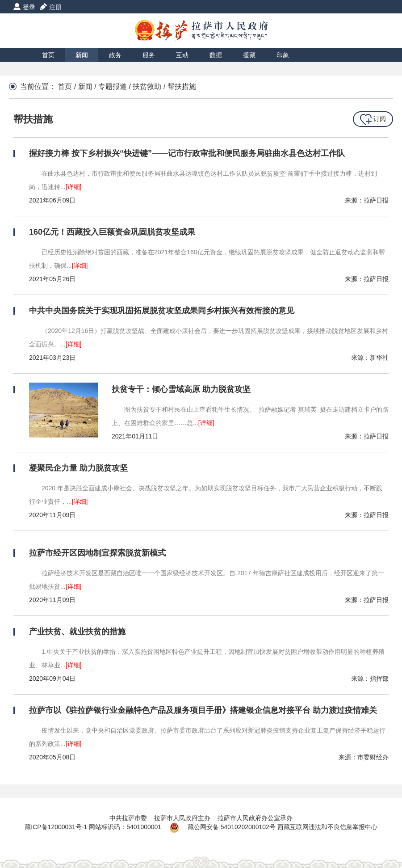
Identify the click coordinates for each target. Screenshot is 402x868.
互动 (182, 55)
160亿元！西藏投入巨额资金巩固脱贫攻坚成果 (112, 232)
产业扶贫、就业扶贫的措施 (77, 632)
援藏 (249, 55)
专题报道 (113, 86)
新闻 (82, 55)
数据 (216, 55)
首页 (48, 55)
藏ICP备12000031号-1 (57, 827)
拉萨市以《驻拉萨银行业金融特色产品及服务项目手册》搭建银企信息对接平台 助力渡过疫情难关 (203, 710)
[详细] (74, 187)
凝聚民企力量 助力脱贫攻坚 (78, 468)
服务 (149, 55)
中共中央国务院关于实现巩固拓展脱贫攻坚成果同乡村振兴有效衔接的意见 (162, 311)
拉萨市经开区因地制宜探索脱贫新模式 (97, 553)
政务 (115, 55)
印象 (283, 55)
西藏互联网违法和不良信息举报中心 (327, 827)
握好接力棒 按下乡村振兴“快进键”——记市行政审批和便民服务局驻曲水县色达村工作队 (187, 153)
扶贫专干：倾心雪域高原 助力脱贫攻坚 (181, 389)
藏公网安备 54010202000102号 (232, 827)
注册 (55, 7)
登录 (29, 7)
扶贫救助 (147, 86)
